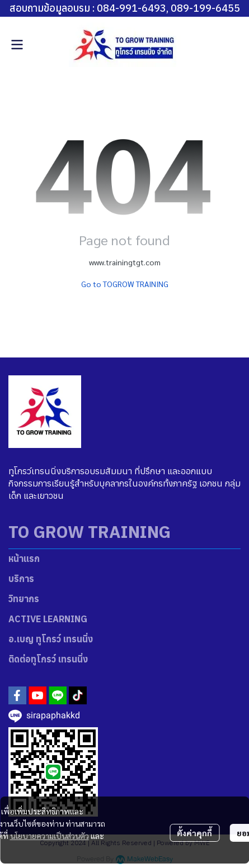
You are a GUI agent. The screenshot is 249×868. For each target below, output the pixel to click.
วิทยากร (24, 599)
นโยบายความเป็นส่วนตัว (50, 836)
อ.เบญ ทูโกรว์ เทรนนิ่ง (51, 639)
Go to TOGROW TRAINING (125, 284)
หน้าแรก (24, 559)
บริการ (21, 579)
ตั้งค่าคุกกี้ (194, 833)
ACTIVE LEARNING (48, 619)
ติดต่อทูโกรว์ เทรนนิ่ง (48, 659)
